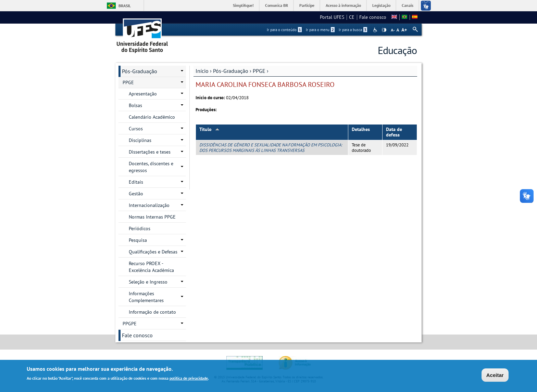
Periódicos (140, 228)
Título (209, 129)
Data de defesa (394, 132)
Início (202, 71)
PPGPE (130, 324)
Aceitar (495, 376)
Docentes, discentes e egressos (151, 167)
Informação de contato (152, 312)
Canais (408, 5)
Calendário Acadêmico (152, 117)
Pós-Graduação (231, 71)
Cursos (136, 129)
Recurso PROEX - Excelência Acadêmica (151, 267)
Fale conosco (373, 17)
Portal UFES (332, 17)
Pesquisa (138, 240)
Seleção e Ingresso (148, 282)
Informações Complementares (146, 297)
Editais (136, 182)
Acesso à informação (343, 5)
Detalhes (361, 129)
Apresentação (143, 94)
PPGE (259, 71)
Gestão (136, 194)
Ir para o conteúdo (284, 30)
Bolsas (135, 105)
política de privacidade (189, 379)
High (384, 30)
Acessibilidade (376, 30)
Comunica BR (277, 5)
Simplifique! (243, 5)
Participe (307, 5)
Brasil (125, 6)
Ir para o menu (320, 30)
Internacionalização (149, 205)
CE (352, 17)
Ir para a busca (353, 30)
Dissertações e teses (150, 152)
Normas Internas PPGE (152, 217)
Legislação (381, 5)
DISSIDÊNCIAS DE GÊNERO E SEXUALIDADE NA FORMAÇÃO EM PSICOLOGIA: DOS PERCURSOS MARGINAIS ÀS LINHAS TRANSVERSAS (271, 147)
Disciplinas (140, 140)
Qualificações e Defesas (153, 252)
